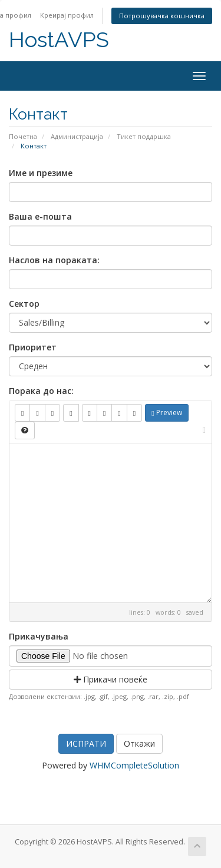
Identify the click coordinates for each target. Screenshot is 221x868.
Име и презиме (41, 173)
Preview (166, 413)
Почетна (23, 136)
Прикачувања (39, 636)
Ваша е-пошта (40, 216)
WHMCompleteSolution (134, 765)
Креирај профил (67, 15)
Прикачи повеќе (111, 679)
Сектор (24, 304)
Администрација (77, 136)
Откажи (139, 743)
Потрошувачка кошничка (162, 16)
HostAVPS (59, 40)
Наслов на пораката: (54, 260)
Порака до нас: (41, 391)
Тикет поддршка (144, 136)
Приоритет (33, 347)
